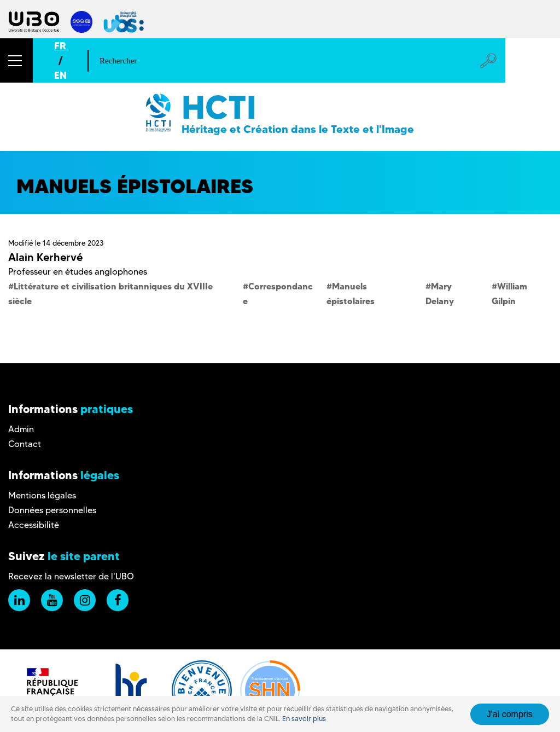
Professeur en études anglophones (78, 272)
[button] (16, 60)
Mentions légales (42, 495)
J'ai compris (510, 714)
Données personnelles (52, 510)
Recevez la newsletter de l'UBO (71, 576)
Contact (25, 444)
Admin (21, 429)
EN (60, 75)
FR (60, 46)
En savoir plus (304, 719)
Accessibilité (34, 525)
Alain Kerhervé (45, 257)
